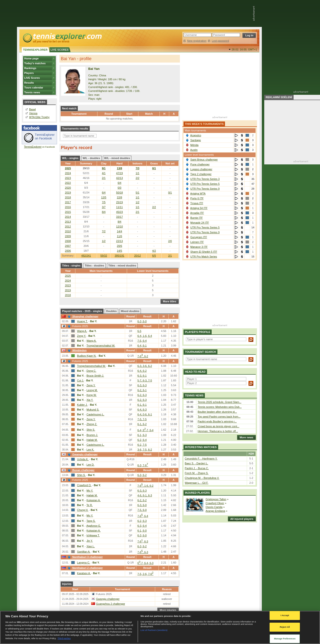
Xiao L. (91, 546)
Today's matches (35, 63)
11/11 (120, 207)
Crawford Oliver (215, 503)
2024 (68, 173)
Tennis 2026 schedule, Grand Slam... (219, 402)
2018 (68, 197)
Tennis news (32, 92)
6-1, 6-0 (142, 531)
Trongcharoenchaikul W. (101, 346)
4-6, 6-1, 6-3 (145, 495)
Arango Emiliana (215, 511)
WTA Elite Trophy (39, 117)
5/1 (138, 193)
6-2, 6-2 (142, 500)
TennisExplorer (33, 147)
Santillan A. (84, 552)
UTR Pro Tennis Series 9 (205, 189)
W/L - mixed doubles (117, 158)
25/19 (120, 202)
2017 (68, 202)
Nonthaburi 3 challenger (85, 557)
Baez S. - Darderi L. (196, 463)
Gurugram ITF (199, 237)
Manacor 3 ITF (199, 247)
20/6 (119, 246)
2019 (68, 193)
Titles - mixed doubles (122, 266)
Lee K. (90, 450)
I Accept (285, 615)
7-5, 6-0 (142, 510)
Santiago (196, 140)
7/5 (104, 202)
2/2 (138, 178)
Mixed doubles (130, 311)
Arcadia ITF (197, 213)
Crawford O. (84, 485)
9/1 (104, 168)
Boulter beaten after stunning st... (217, 412)
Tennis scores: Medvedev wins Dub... (220, 407)
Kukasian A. (94, 500)
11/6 (119, 236)
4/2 (154, 251)
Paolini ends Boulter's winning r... (217, 421)
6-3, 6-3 (142, 385)
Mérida (194, 145)
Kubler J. (82, 405)
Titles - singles (71, 266)
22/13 (120, 241)
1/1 (138, 173)
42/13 (120, 178)
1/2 (138, 202)
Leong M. (92, 390)
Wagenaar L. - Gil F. (196, 483)
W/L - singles (70, 158)
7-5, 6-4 (142, 341)
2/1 (170, 256)
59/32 (104, 256)
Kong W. (92, 395)
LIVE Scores (32, 78)
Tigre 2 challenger (201, 174)
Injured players (197, 493)
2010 (68, 231)
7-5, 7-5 (142, 419)
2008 (68, 241)
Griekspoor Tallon (216, 499)
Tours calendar (34, 88)
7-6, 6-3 (143, 541)
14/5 (119, 251)
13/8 (119, 168)
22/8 (119, 197)
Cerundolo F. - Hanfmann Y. (201, 459)
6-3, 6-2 (142, 475)
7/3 (138, 168)
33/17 (120, 217)
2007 (68, 246)
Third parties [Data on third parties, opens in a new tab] (64, 638)
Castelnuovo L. (95, 414)
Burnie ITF (196, 218)
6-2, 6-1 (142, 390)
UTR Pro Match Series (204, 257)
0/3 (119, 188)
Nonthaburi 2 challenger (85, 568)
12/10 (120, 226)
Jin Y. (90, 541)
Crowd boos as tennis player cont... (218, 426)
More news (245, 437)
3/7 (104, 207)
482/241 (86, 256)
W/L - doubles (91, 158)
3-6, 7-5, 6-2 (145, 450)
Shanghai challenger (83, 316)
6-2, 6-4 (142, 440)
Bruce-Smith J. (95, 376)
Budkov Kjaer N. (87, 356)
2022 (68, 183)
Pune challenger (200, 164)
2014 (68, 217)
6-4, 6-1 (142, 346)
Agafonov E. (94, 526)
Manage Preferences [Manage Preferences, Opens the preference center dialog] (285, 639)
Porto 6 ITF (197, 198)
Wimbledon (77, 350)
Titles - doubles (94, 266)
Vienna (33, 113)
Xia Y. (90, 400)
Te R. (90, 505)
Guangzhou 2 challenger (111, 604)
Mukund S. (93, 410)
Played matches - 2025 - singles (82, 311)
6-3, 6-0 (142, 321)
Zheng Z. (92, 424)
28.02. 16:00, (244, 49)
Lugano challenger (201, 169)
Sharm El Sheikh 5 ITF (204, 252)
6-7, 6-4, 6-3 (145, 563)
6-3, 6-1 (142, 376)
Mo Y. (90, 491)
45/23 (120, 212)
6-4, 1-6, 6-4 (145, 336)
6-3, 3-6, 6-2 (145, 366)
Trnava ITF (197, 203)
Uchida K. (83, 459)
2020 (68, 188)
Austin (194, 150)
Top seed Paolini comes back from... (219, 417)
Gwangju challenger (82, 454)
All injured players (241, 519)
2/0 (170, 241)
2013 (68, 222)
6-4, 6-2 (142, 371)
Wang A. (82, 331)
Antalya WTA (198, 193)
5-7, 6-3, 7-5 (145, 380)
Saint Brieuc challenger (204, 160)
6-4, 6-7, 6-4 (145, 430)
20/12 (137, 256)
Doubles (111, 311)
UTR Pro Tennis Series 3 (205, 179)
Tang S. (91, 521)
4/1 (104, 173)
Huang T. (82, 321)
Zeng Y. (82, 336)
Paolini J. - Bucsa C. (197, 468)
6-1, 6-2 (142, 424)
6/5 (154, 256)
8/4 (104, 212)
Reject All (285, 627)
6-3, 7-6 (143, 465)
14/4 (119, 231)
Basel (32, 109)
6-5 (139, 331)
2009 (68, 236)
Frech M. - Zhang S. (197, 473)
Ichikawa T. (93, 535)
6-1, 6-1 (142, 405)
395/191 (120, 256)
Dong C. (91, 371)
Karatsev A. (84, 573)
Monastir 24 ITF (200, 223)
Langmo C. (84, 563)
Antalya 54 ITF (199, 208)
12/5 (104, 197)
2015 (68, 212)
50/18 (120, 193)
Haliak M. (92, 440)
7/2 (104, 231)
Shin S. (91, 430)
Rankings (30, 68)
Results (29, 83)
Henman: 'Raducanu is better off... (218, 431)
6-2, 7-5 (142, 445)
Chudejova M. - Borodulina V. (202, 478)
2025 (68, 168)
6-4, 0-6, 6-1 (145, 414)
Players (29, 73)
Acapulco (196, 135)
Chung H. (83, 510)
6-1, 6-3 (142, 435)
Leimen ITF (197, 242)
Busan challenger (81, 470)
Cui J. (80, 380)
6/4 (119, 183)
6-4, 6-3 (142, 410)
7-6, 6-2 (143, 356)
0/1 (154, 168)
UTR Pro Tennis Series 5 (205, 184)
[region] (160, 627)
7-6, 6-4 (143, 516)
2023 (68, 178)
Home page (31, 58)
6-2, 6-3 (142, 395)
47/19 (120, 173)
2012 (68, 226)
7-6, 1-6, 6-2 (145, 486)
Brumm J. (92, 435)
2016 (68, 207)
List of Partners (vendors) (154, 630)
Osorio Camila (214, 507)
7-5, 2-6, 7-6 (145, 574)
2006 (68, 251)
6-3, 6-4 (142, 526)
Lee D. (90, 465)
